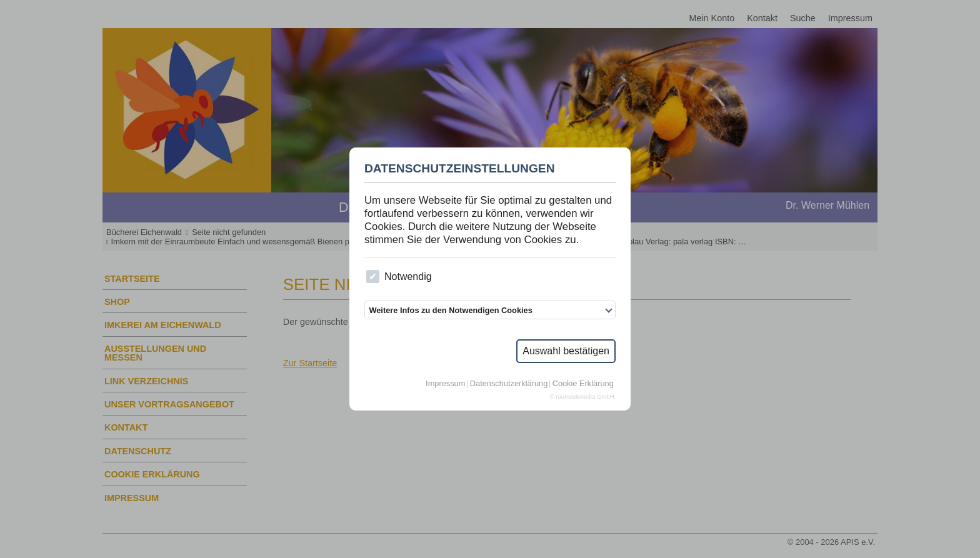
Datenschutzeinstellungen (460, 169)
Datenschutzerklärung (509, 384)
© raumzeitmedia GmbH (582, 397)
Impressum (445, 384)
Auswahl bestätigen (566, 351)
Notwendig (399, 277)
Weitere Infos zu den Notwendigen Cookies (450, 310)
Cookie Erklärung (583, 384)
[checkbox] (373, 277)
